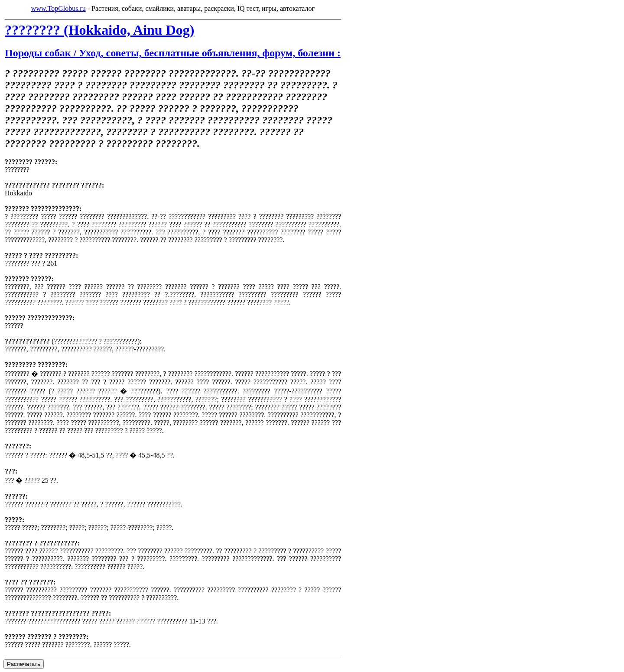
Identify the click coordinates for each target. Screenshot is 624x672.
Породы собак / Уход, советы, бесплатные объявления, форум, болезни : (173, 53)
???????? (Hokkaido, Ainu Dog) (99, 30)
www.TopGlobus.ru (58, 8)
